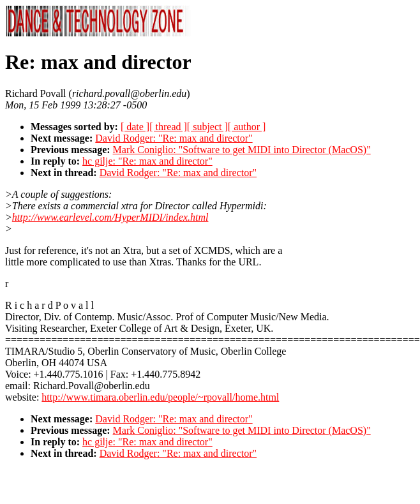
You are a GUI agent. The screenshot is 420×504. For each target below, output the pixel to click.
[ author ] (247, 127)
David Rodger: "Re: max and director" (174, 138)
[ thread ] (168, 127)
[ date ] (135, 127)
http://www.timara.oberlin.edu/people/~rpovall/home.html (160, 397)
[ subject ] (207, 127)
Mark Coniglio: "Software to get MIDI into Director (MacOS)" (242, 150)
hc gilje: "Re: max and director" (147, 161)
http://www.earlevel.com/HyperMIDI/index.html (110, 217)
